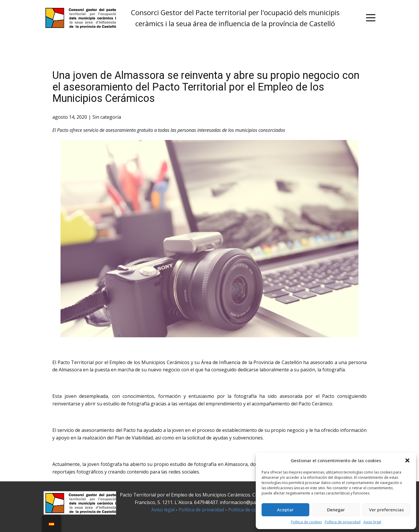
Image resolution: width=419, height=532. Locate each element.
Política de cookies (306, 522)
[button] (407, 460)
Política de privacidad (343, 522)
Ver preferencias (386, 510)
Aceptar (285, 510)
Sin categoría (107, 117)
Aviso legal (372, 522)
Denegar (336, 510)
